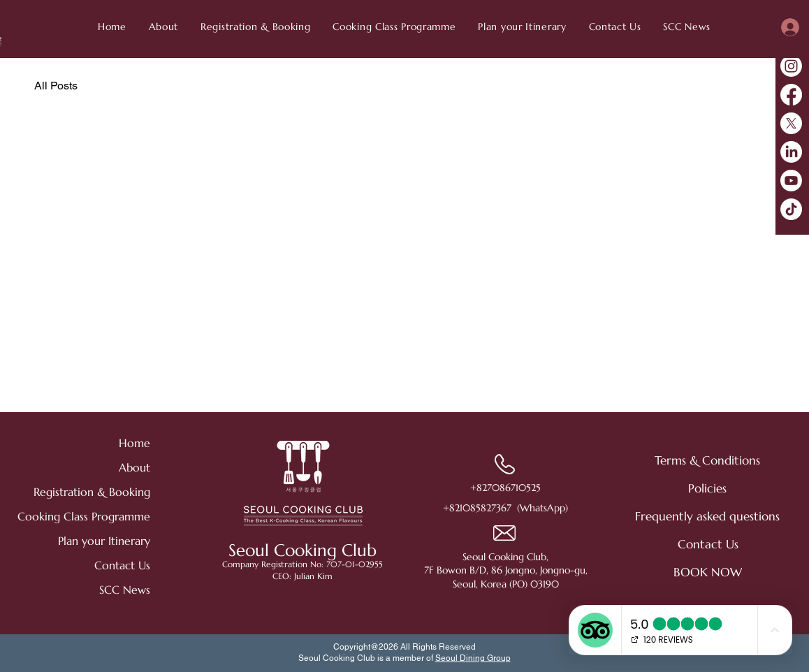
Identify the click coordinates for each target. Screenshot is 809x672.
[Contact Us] (708, 544)
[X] (791, 123)
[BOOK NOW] (708, 572)
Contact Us (122, 565)
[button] (687, 27)
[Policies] (708, 488)
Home (134, 443)
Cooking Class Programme (101, 516)
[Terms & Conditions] (708, 460)
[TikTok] (791, 209)
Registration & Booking (101, 492)
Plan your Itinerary (104, 541)
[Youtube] (791, 181)
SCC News (125, 590)
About (134, 467)
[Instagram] (791, 66)
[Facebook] (791, 95)
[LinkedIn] (791, 152)
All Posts (56, 86)
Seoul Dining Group (473, 658)
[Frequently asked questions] (707, 516)
